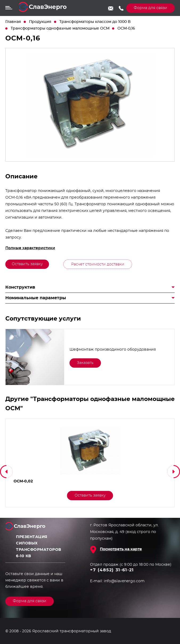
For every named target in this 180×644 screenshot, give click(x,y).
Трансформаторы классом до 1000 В (95, 22)
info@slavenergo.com (111, 8)
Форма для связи (150, 8)
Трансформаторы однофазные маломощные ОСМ (60, 28)
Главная (13, 22)
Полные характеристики (30, 248)
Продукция (40, 22)
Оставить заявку (27, 264)
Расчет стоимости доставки (98, 264)
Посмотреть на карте (121, 549)
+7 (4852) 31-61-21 (121, 8)
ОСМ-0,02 (23, 481)
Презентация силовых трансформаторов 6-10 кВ (39, 547)
